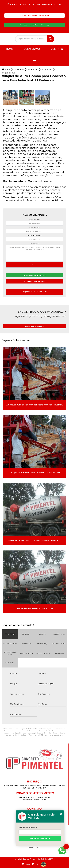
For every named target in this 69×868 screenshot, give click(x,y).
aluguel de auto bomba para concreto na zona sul (47, 69)
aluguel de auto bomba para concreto (33, 69)
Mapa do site (34, 847)
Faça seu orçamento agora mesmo (34, 16)
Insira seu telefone (28, 827)
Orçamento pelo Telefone (34, 281)
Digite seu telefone (34, 235)
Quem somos (32, 49)
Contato (57, 49)
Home (10, 49)
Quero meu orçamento (34, 326)
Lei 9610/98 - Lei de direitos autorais (49, 735)
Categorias (19, 69)
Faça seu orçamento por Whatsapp (35, 25)
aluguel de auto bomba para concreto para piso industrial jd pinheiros (8, 73)
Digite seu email (34, 227)
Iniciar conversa (40, 838)
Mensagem (34, 244)
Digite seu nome (34, 220)
